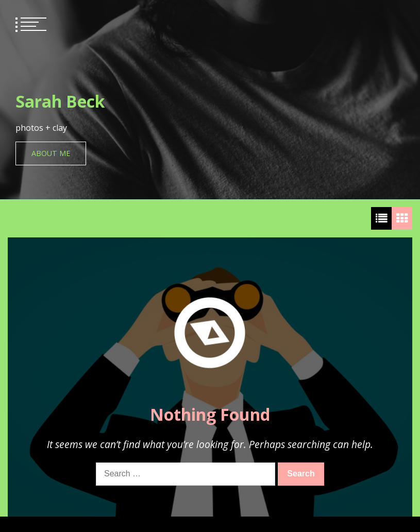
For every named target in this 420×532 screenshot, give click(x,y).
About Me (51, 153)
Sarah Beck (60, 101)
